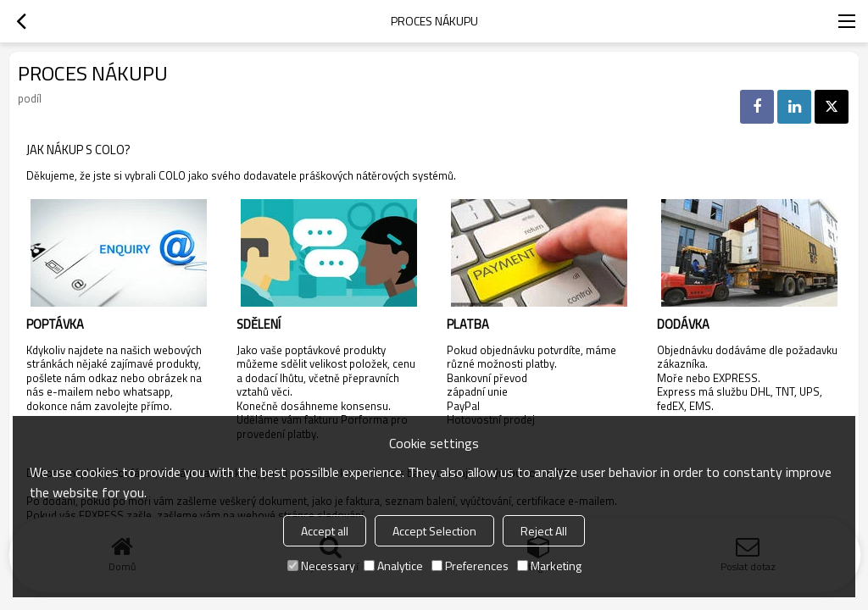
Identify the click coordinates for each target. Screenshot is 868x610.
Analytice (393, 566)
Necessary (321, 566)
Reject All (544, 531)
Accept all (325, 531)
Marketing (549, 566)
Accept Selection (434, 531)
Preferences (470, 566)
